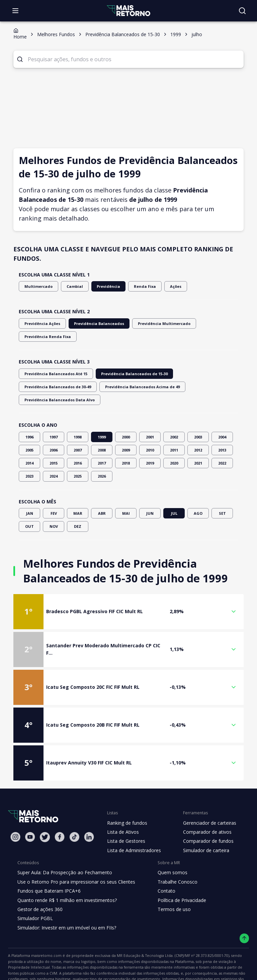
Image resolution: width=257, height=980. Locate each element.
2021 (198, 437)
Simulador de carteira (203, 824)
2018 (126, 437)
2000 (126, 411)
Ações (164, 286)
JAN (29, 487)
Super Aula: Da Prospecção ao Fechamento (63, 846)
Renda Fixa (135, 286)
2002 (174, 411)
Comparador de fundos (204, 815)
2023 (29, 450)
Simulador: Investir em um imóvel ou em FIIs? (65, 901)
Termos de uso (168, 883)
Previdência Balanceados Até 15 (53, 360)
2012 (198, 424)
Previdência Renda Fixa (209, 323)
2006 (54, 424)
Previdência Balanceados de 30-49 (198, 360)
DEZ (78, 500)
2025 (78, 450)
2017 (102, 437)
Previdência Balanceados (93, 323)
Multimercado (36, 286)
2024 (54, 450)
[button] (128, 585)
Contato (161, 865)
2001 (150, 411)
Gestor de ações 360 (39, 883)
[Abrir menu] (15, 11)
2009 (126, 424)
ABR (102, 487)
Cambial (70, 286)
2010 (150, 424)
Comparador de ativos (203, 806)
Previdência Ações (41, 323)
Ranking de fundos (127, 797)
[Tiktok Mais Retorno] (74, 811)
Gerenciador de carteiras (206, 797)
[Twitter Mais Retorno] (45, 811)
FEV (54, 487)
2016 (78, 437)
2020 (174, 437)
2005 (29, 424)
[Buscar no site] (242, 11)
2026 (102, 450)
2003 (198, 411)
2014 (29, 437)
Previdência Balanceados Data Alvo (137, 374)
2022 (222, 437)
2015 (54, 437)
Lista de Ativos (122, 806)
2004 (222, 411)
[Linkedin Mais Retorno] (89, 811)
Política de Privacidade (177, 874)
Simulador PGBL (35, 892)
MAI (126, 487)
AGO (198, 487)
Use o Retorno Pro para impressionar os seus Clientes (74, 855)
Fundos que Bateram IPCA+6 (48, 865)
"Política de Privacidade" (33, 960)
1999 (102, 411)
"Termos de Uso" (229, 954)
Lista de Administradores (133, 824)
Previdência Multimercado (152, 323)
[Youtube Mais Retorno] (30, 811)
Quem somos (167, 846)
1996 (29, 411)
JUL (174, 487)
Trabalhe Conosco (172, 855)
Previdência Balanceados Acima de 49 (58, 374)
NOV (54, 500)
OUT (29, 500)
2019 (150, 437)
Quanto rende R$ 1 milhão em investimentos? (65, 874)
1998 (78, 411)
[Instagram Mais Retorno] (15, 811)
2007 (78, 424)
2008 (102, 424)
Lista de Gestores (125, 815)
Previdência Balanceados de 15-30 (124, 360)
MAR (78, 487)
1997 (54, 411)
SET (222, 487)
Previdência (101, 286)
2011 (174, 424)
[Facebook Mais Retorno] (60, 811)
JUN (150, 487)
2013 (222, 424)
